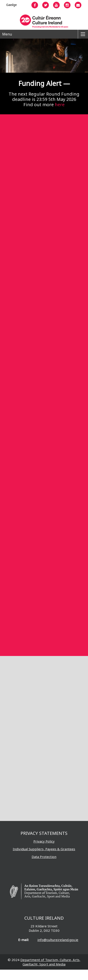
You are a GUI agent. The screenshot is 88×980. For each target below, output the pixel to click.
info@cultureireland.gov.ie (58, 940)
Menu (7, 34)
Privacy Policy (44, 841)
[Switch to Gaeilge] (11, 5)
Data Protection (44, 857)
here (60, 105)
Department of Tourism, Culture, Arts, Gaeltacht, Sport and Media (50, 962)
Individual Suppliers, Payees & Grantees (44, 849)
